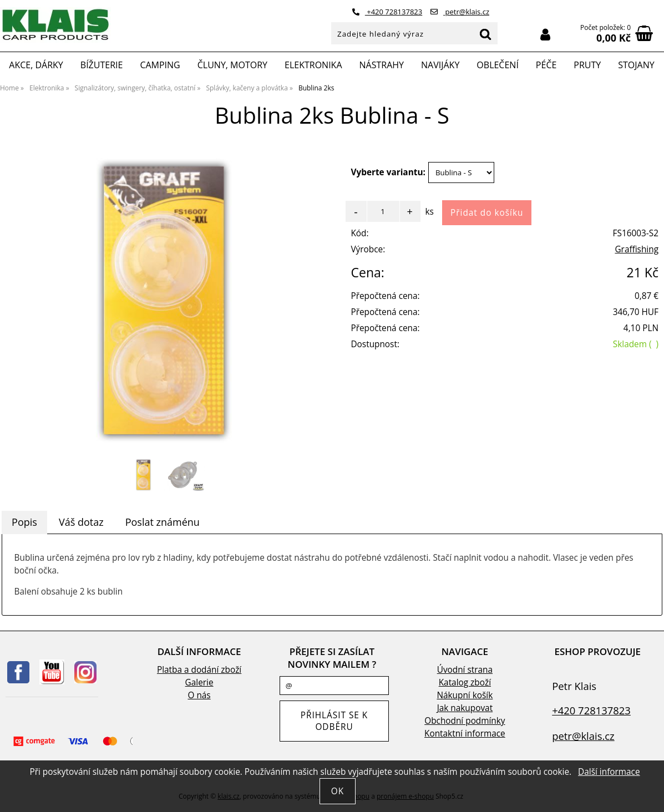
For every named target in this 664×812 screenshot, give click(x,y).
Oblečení (498, 65)
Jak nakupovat (465, 708)
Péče (546, 65)
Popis (24, 522)
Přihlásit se (545, 35)
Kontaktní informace (465, 734)
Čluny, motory (232, 65)
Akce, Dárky (36, 65)
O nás (199, 695)
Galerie (199, 682)
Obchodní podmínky (465, 721)
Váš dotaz (81, 522)
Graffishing (637, 249)
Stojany (636, 65)
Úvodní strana (465, 670)
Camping (160, 65)
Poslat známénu (163, 522)
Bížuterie (102, 65)
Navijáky (440, 65)
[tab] (24, 522)
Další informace (609, 772)
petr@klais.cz (460, 12)
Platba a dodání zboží (199, 670)
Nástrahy (382, 65)
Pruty (587, 65)
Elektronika (313, 65)
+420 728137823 (387, 12)
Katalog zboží (465, 682)
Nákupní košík (465, 695)
